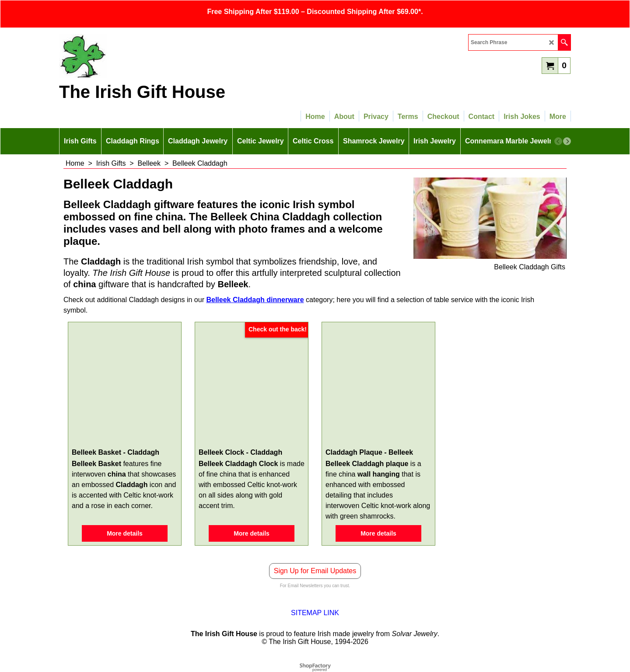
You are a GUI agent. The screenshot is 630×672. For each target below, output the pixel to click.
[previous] (558, 141)
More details (125, 533)
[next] (567, 141)
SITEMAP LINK (315, 613)
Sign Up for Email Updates (315, 571)
